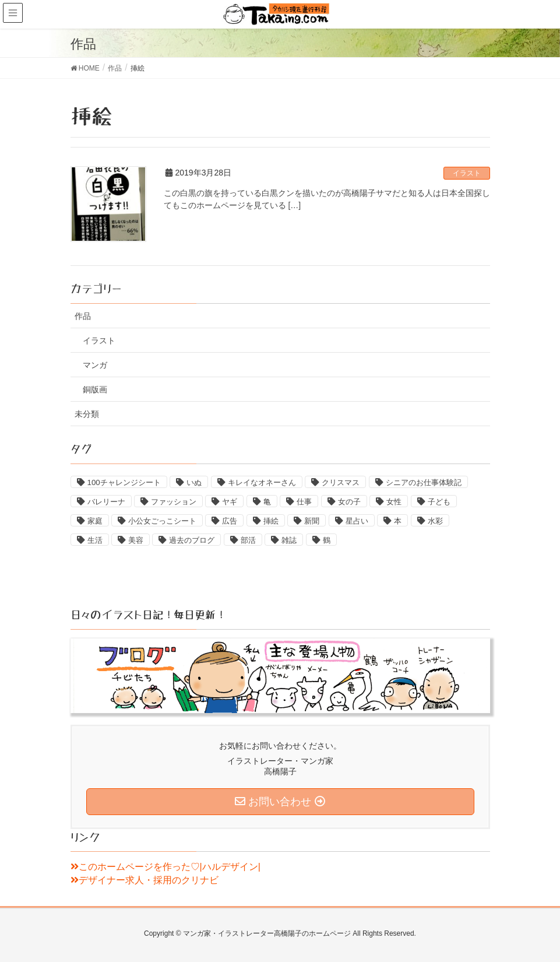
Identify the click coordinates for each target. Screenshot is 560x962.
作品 (83, 316)
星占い (357, 521)
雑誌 (289, 540)
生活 (95, 540)
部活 (248, 540)
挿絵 (271, 521)
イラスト (467, 173)
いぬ (194, 482)
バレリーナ (106, 502)
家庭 (95, 521)
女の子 (349, 502)
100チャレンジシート (124, 482)
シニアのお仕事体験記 (424, 482)
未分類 (87, 414)
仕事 (304, 502)
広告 (230, 521)
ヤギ (230, 502)
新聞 (312, 521)
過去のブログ (192, 540)
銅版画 (95, 389)
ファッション (174, 502)
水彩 (435, 521)
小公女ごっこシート (162, 521)
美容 (136, 540)
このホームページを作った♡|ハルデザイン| (165, 867)
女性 (394, 502)
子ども (439, 502)
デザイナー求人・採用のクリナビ (145, 880)
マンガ (95, 365)
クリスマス (341, 482)
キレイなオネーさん (262, 482)
